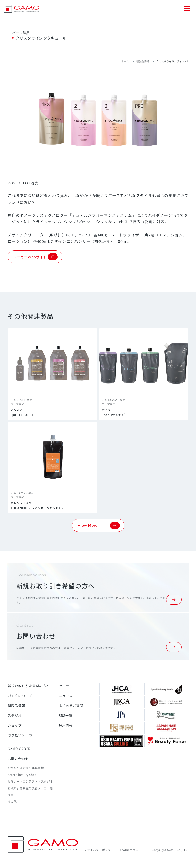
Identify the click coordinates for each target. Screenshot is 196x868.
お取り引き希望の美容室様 (26, 768)
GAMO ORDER (19, 749)
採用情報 (66, 725)
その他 (12, 801)
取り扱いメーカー (22, 735)
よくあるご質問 (71, 705)
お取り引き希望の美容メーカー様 (30, 788)
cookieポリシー (131, 850)
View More (99, 525)
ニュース (66, 696)
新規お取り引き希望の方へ (29, 686)
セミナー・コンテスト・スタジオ (30, 781)
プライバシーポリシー (99, 850)
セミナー (66, 686)
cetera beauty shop (22, 775)
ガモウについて (20, 696)
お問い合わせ (18, 759)
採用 (11, 795)
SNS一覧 (66, 715)
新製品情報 (143, 61)
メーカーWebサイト (36, 257)
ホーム (125, 61)
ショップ (15, 725)
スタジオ (15, 715)
